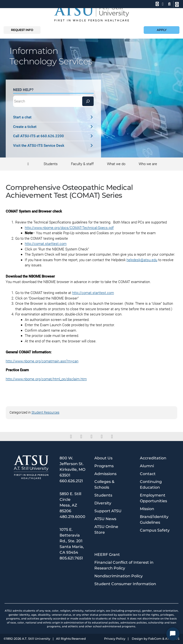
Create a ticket (53, 127)
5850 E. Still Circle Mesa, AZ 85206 (70, 502)
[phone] (157, 4)
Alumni (147, 466)
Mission (147, 509)
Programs (104, 466)
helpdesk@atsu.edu (142, 260)
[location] (163, 4)
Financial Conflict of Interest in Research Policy (124, 565)
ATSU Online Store (106, 530)
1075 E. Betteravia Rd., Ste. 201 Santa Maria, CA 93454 (72, 541)
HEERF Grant (107, 555)
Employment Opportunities (153, 498)
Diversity (103, 503)
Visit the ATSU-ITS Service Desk (53, 146)
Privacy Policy (115, 639)
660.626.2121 (71, 481)
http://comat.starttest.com (46, 244)
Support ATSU (108, 511)
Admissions (105, 474)
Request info (22, 30)
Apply (162, 30)
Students (103, 495)
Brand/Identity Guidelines (154, 520)
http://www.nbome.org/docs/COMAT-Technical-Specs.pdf (69, 228)
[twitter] (81, 436)
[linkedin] (92, 436)
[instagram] (102, 436)
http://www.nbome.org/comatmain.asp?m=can (42, 361)
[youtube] (112, 436)
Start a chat (53, 117)
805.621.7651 (71, 558)
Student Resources (45, 412)
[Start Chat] (173, 634)
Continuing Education (151, 484)
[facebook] (71, 436)
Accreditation (153, 458)
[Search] (88, 101)
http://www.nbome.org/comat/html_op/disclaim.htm (46, 379)
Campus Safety (155, 530)
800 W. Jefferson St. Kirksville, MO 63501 (72, 467)
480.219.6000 (72, 517)
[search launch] (169, 4)
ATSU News (105, 519)
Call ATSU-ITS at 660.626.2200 (53, 136)
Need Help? (23, 90)
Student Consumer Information (125, 584)
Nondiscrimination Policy (119, 576)
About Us (103, 458)
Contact (148, 474)
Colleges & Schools (104, 484)
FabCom (155, 639)
